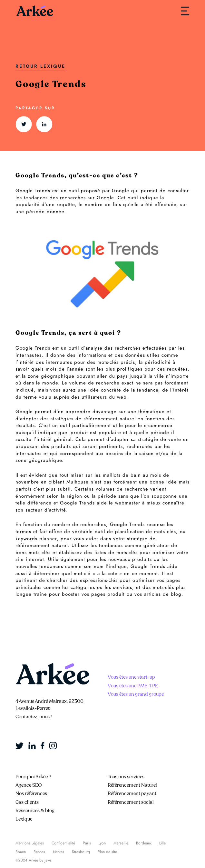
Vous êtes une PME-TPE (133, 686)
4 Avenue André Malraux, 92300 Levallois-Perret (49, 705)
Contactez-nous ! (34, 717)
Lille (162, 843)
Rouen (21, 852)
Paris (87, 843)
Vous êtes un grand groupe (136, 694)
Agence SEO (29, 785)
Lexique (24, 819)
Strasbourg (81, 852)
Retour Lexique (40, 66)
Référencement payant (132, 793)
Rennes (39, 852)
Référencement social (131, 802)
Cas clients (27, 802)
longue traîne (31, 594)
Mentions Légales (30, 843)
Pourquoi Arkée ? (33, 777)
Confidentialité (63, 843)
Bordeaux (144, 843)
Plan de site (107, 852)
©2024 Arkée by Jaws (34, 860)
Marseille (121, 843)
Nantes (59, 852)
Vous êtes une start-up (131, 677)
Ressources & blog (35, 811)
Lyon (102, 843)
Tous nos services (126, 777)
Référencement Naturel (132, 785)
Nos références (31, 793)
